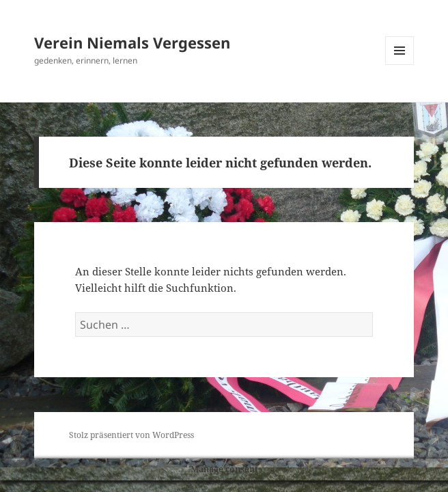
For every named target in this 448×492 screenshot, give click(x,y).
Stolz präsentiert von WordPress (131, 435)
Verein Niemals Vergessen (132, 42)
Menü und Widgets (400, 65)
